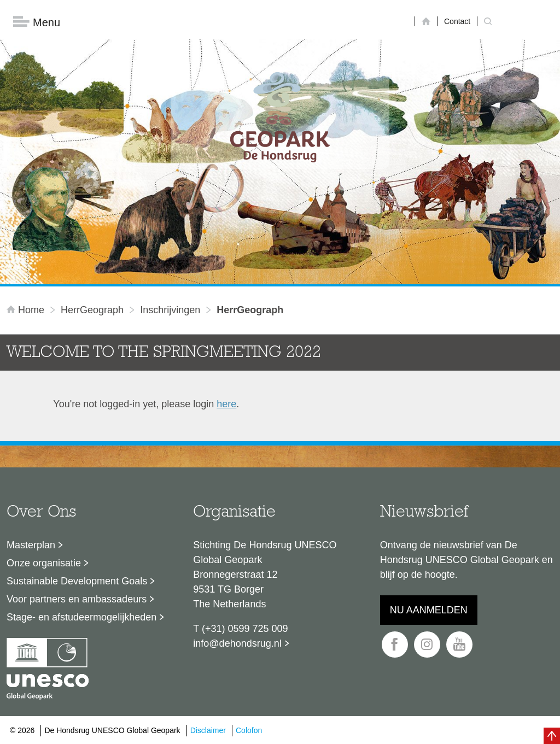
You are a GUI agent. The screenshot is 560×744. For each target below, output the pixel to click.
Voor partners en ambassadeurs (77, 599)
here (226, 404)
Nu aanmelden (429, 610)
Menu (37, 22)
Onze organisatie (44, 563)
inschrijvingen (170, 310)
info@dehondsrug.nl (237, 643)
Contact (457, 21)
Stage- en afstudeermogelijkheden (81, 617)
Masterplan (31, 545)
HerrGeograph (92, 310)
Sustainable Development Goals (77, 581)
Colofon (249, 730)
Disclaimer (208, 730)
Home (27, 310)
